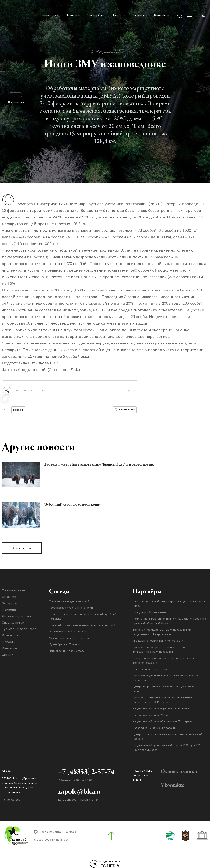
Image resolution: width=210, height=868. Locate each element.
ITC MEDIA (105, 864)
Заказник (73, 15)
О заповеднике (13, 590)
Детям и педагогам (16, 616)
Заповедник (49, 15)
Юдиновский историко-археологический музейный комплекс (83, 616)
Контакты (161, 15)
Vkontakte (172, 785)
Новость (18, 410)
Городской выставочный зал (68, 631)
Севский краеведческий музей (69, 601)
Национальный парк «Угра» (67, 651)
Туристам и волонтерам (20, 629)
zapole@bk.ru (79, 792)
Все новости (22, 548)
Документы (11, 635)
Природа (118, 15)
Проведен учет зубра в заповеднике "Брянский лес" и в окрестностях (99, 465)
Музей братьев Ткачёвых (65, 644)
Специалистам (13, 622)
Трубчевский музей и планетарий (71, 608)
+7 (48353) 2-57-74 (86, 772)
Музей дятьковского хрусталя (69, 638)
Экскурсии (96, 15)
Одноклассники (179, 772)
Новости (140, 15)
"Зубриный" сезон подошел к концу (72, 505)
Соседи (8, 655)
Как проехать (11, 800)
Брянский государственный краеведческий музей (82, 625)
